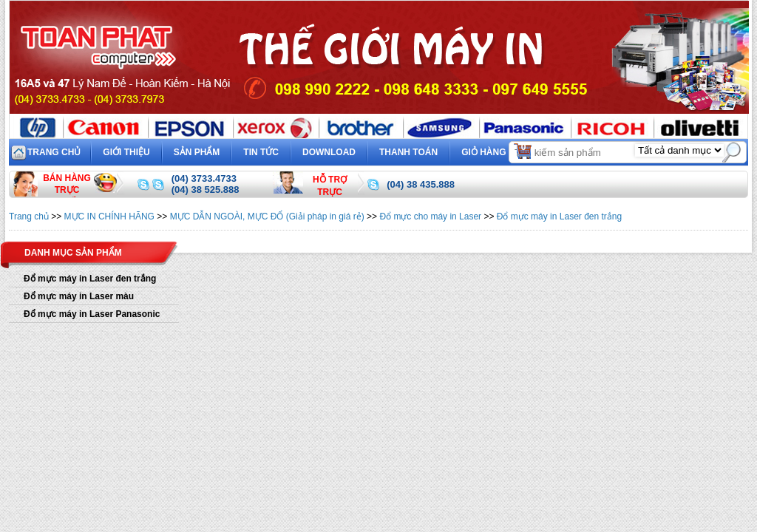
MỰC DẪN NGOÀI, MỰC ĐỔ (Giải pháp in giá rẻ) (267, 216)
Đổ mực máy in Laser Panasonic (92, 314)
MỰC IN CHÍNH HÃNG (109, 216)
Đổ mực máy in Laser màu (79, 296)
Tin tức (261, 152)
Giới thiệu (126, 152)
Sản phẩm (197, 152)
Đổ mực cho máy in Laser (430, 216)
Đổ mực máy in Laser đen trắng (559, 216)
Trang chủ (54, 152)
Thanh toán (408, 152)
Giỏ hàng (497, 150)
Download (329, 152)
